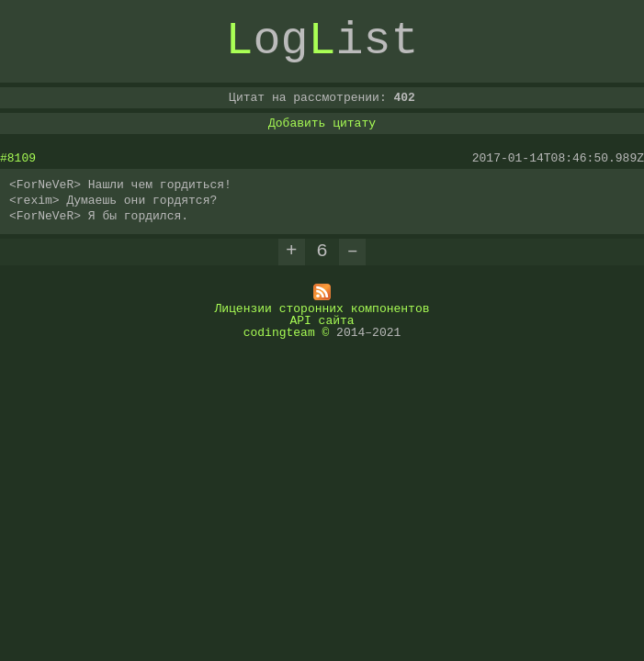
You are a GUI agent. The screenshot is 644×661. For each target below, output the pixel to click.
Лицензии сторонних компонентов (322, 308)
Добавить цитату (322, 123)
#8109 (18, 158)
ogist (322, 41)
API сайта (322, 319)
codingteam (279, 331)
